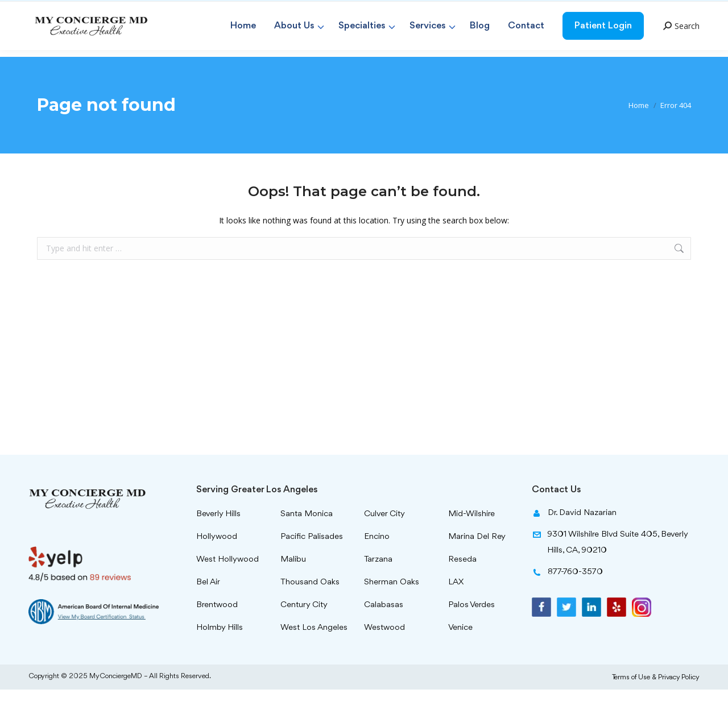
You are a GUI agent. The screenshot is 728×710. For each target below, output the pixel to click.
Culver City (384, 535)
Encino (377, 557)
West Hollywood (227, 580)
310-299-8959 (591, 10)
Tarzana (378, 580)
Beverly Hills (218, 535)
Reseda (462, 580)
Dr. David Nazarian (574, 535)
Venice (460, 648)
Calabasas (384, 626)
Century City (304, 626)
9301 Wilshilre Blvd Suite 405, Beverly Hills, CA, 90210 (610, 565)
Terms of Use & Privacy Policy (656, 698)
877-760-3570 (658, 10)
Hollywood (217, 557)
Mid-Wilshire (471, 535)
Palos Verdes (471, 626)
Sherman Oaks (392, 603)
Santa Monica (307, 535)
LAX (456, 603)
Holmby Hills (220, 648)
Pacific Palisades (312, 557)
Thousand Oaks (310, 603)
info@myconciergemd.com (415, 10)
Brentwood (217, 626)
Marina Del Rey (477, 557)
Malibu (293, 580)
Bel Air (208, 603)
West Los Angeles (314, 648)
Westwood (384, 648)
